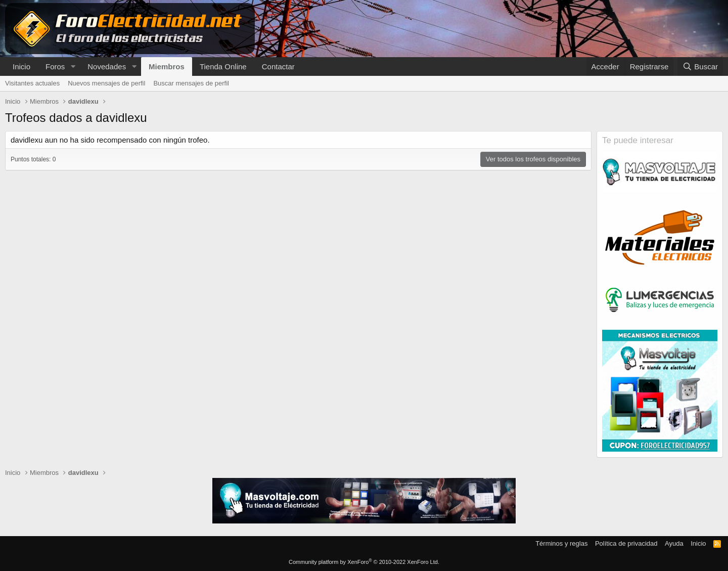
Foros (55, 67)
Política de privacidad (626, 543)
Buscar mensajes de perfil (191, 83)
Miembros (167, 67)
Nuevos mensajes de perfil (106, 83)
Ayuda (674, 543)
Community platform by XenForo (364, 562)
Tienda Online (223, 67)
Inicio (21, 67)
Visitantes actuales (32, 83)
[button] (73, 67)
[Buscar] (700, 67)
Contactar (278, 67)
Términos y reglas (561, 543)
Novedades (107, 67)
